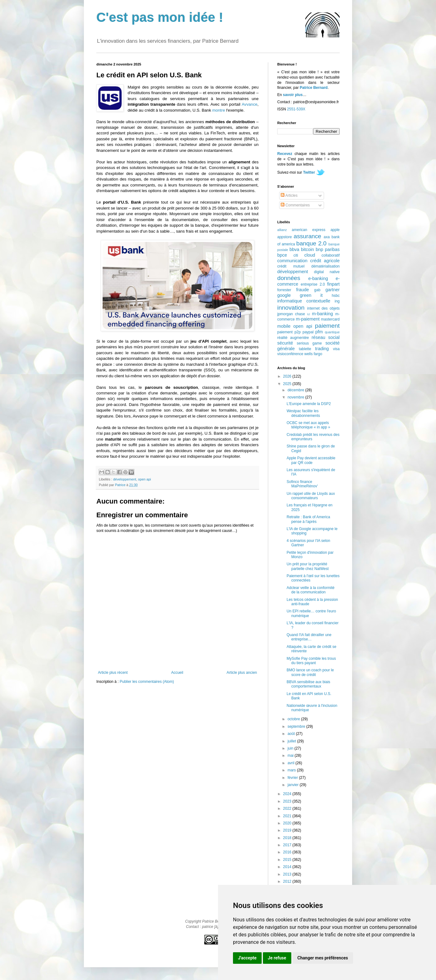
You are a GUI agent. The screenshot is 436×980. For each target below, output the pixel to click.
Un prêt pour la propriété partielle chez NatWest (308, 566)
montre (218, 110)
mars (292, 770)
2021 (288, 816)
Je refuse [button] (277, 958)
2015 (288, 860)
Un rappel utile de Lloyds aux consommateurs (311, 496)
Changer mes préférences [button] (323, 958)
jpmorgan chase (291, 314)
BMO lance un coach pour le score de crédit (310, 672)
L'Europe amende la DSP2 (309, 404)
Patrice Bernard (314, 88)
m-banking (322, 314)
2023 (288, 801)
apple (335, 230)
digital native (327, 272)
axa (327, 237)
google (284, 295)
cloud (310, 255)
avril (291, 763)
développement (125, 479)
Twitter (309, 172)
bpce (282, 255)
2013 (288, 874)
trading (322, 349)
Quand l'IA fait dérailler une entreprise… (309, 637)
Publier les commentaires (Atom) (147, 682)
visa (336, 349)
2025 (288, 384)
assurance (308, 236)
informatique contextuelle (304, 301)
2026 (288, 376)
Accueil (177, 673)
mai (291, 756)
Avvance (249, 104)
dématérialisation (325, 266)
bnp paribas (328, 249)
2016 (288, 852)
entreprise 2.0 (313, 284)
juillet (292, 741)
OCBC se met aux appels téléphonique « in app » (308, 425)
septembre (297, 727)
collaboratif (331, 255)
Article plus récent (113, 673)
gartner (332, 290)
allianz (282, 230)
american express (309, 230)
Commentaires (295, 205)
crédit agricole (325, 261)
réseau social (326, 337)
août (292, 734)
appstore (285, 237)
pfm (319, 332)
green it (311, 295)
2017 (288, 845)
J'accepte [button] (247, 958)
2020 (288, 823)
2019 (288, 830)
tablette (305, 349)
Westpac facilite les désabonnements (303, 413)
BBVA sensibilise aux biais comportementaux (308, 684)
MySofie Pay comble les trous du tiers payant (311, 661)
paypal (308, 332)
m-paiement (308, 319)
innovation (291, 308)
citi (296, 255)
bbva (294, 249)
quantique (332, 332)
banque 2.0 (311, 243)
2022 (288, 809)
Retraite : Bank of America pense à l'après (308, 519)
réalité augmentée (293, 338)
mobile (284, 326)
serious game (309, 343)
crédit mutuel (291, 266)
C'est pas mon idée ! (160, 17)
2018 (288, 838)
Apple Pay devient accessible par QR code (311, 460)
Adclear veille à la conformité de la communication (310, 590)
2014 (288, 867)
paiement (327, 326)
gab (317, 290)
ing (337, 301)
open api (144, 479)
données (289, 278)
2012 (288, 881)
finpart (333, 284)
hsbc (336, 296)
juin (291, 748)
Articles (289, 196)
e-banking (318, 278)
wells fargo (313, 354)
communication (292, 261)
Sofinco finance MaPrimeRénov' (302, 484)
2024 (288, 794)
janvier (294, 785)
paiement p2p (289, 332)
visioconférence (290, 354)
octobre (294, 719)
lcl (309, 314)
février (293, 778)
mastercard (330, 319)
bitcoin (308, 249)
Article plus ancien (242, 673)
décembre (296, 390)
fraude (303, 290)
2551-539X (296, 109)
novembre (296, 397)
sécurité (285, 343)
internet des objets (323, 308)
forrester (284, 290)
